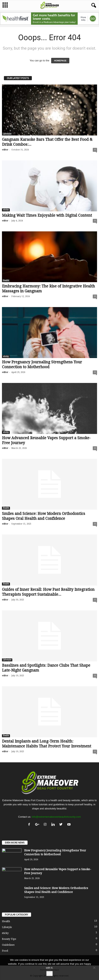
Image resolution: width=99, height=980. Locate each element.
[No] (94, 968)
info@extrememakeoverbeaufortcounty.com (56, 817)
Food (5, 951)
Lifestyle (7, 134)
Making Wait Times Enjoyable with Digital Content (47, 215)
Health (6, 280)
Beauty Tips (9, 939)
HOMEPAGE (60, 61)
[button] (93, 5)
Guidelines (8, 945)
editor (5, 150)
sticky (6, 210)
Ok (49, 973)
